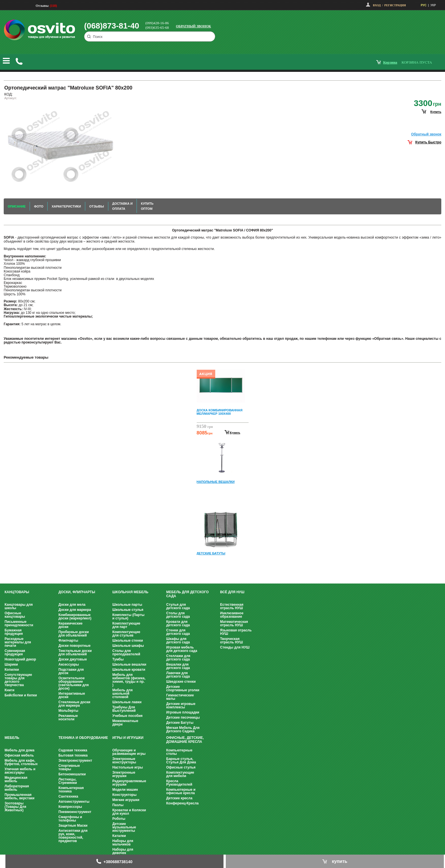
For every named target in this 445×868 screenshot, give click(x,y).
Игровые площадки (183, 712)
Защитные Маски (73, 826)
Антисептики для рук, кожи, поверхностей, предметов (73, 836)
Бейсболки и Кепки (21, 695)
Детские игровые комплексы (181, 706)
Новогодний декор (20, 659)
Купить (235, 432)
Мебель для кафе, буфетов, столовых (21, 762)
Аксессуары (69, 664)
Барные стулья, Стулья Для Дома (181, 761)
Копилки (12, 670)
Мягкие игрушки (126, 800)
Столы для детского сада (178, 615)
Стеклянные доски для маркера (74, 704)
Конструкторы (124, 795)
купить (436, 112)
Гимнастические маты (180, 697)
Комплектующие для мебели (180, 774)
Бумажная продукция (14, 632)
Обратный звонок (193, 26)
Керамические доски (70, 625)
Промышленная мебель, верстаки (20, 796)
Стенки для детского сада (178, 632)
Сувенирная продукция (15, 652)
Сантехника (68, 796)
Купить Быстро (428, 142)
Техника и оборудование (83, 738)
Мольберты (68, 711)
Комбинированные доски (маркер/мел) (75, 617)
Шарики (11, 664)
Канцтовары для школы (19, 606)
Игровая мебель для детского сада (182, 649)
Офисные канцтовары (15, 615)
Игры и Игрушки (128, 738)
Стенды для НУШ (235, 647)
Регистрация (395, 5)
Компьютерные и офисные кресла (181, 791)
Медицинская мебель (16, 779)
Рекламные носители (68, 717)
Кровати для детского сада (178, 623)
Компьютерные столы (179, 752)
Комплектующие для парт (126, 625)
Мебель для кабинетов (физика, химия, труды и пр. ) (129, 680)
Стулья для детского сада (178, 606)
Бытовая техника (73, 755)
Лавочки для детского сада (178, 675)
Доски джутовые (73, 659)
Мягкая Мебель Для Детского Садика (183, 729)
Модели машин (125, 790)
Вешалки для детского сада (178, 666)
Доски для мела (72, 605)
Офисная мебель (19, 755)
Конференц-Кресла (182, 803)
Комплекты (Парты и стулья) (128, 617)
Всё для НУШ (232, 592)
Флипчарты (68, 641)
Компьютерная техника (71, 790)
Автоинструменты (74, 802)
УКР (433, 5)
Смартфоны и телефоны (70, 819)
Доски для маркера (75, 610)
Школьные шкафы (128, 646)
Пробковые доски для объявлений (74, 634)
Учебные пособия (127, 716)
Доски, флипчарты (77, 592)
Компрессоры (70, 807)
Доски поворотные (75, 646)
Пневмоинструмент (75, 812)
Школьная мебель (130, 592)
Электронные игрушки (124, 774)
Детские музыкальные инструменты (124, 827)
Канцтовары (17, 592)
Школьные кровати (129, 670)
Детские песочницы (183, 717)
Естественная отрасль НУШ (232, 606)
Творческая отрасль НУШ (231, 641)
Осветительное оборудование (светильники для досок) (74, 683)
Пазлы (118, 805)
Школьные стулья (128, 610)
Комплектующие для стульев (126, 634)
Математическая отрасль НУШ (234, 623)
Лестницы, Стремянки (68, 781)
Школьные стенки (128, 641)
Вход (377, 5)
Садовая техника (73, 750)
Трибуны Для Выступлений (124, 709)
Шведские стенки (181, 682)
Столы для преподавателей (126, 652)
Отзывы (42, 6)
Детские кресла (179, 798)
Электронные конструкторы (124, 761)
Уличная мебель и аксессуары (20, 771)
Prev (222, 371)
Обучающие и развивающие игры (129, 752)
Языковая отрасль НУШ (236, 632)
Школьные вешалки (129, 664)
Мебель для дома (20, 750)
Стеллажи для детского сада (178, 658)
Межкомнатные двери (125, 723)
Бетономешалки (72, 774)
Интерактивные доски (72, 695)
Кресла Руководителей (179, 783)
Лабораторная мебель (17, 788)
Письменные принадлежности (19, 623)
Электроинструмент (75, 761)
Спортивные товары (69, 767)
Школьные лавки (127, 702)
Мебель (12, 738)
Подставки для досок (71, 671)
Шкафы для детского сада (178, 641)
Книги (9, 690)
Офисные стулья (181, 767)
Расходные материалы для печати (18, 642)
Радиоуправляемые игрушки (129, 783)
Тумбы (118, 659)
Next (223, 570)
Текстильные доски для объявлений (75, 652)
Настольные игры (128, 767)
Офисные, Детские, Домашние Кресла (185, 740)
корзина (390, 62)
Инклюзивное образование (232, 615)
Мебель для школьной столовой (122, 694)
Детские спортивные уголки (183, 688)
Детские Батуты (180, 723)
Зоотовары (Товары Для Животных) (15, 807)
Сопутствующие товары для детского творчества (18, 680)
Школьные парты (127, 605)
